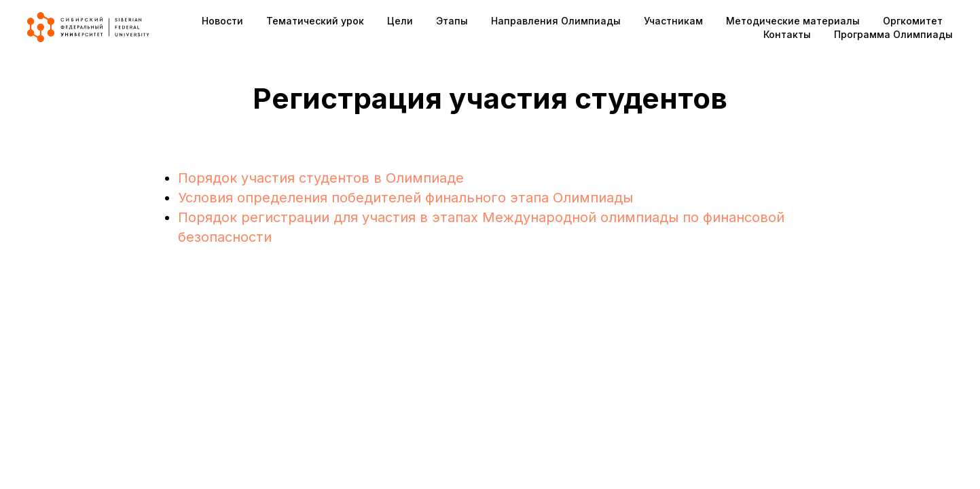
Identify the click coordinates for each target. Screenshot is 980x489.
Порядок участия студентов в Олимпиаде (321, 178)
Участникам (673, 21)
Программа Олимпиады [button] (893, 34)
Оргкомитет (913, 21)
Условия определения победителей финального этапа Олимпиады (405, 198)
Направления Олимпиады (556, 21)
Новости (222, 21)
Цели (400, 21)
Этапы (452, 21)
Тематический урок (315, 21)
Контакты (787, 34)
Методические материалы (793, 21)
